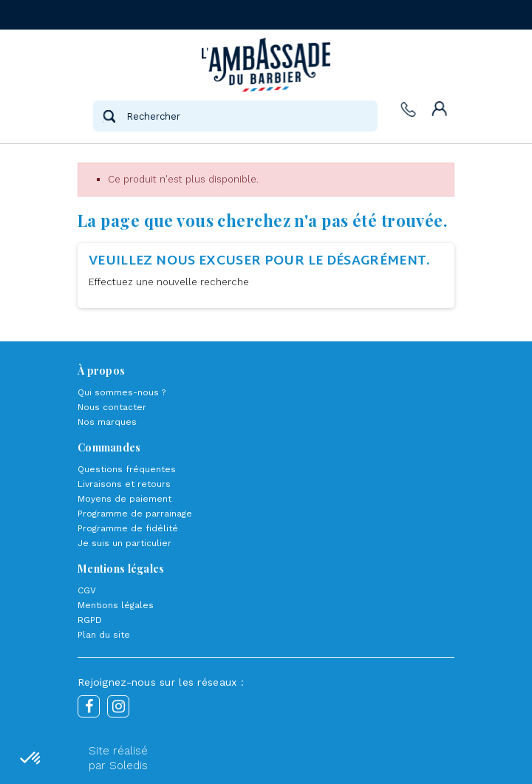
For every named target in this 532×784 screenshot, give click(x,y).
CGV (87, 590)
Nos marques (107, 422)
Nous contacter (112, 407)
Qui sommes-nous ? (122, 392)
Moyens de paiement (125, 499)
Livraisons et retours (124, 484)
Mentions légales (116, 605)
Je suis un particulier (125, 543)
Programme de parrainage (135, 514)
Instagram (118, 706)
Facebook (89, 706)
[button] (31, 759)
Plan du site (104, 635)
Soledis (129, 766)
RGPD (90, 620)
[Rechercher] (235, 116)
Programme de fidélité (128, 528)
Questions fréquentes (127, 469)
